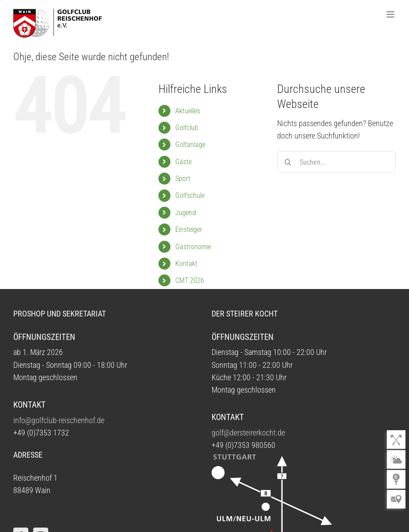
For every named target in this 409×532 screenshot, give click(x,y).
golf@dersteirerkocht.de (248, 433)
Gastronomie (193, 247)
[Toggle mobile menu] (391, 14)
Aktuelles (188, 111)
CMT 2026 (190, 280)
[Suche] (288, 162)
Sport (183, 179)
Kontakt (186, 264)
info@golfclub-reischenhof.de (59, 420)
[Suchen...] (336, 162)
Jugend (186, 213)
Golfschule (190, 195)
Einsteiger (189, 229)
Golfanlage (190, 145)
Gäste (183, 162)
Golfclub (187, 128)
